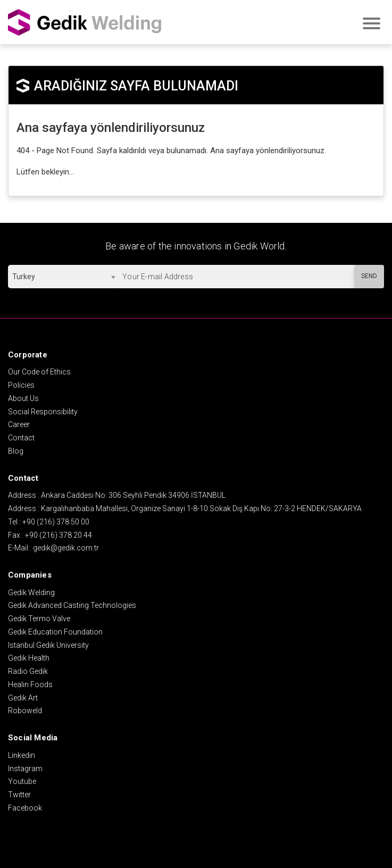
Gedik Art (23, 698)
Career (19, 424)
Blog (16, 451)
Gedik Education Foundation (55, 632)
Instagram (25, 769)
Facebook (25, 808)
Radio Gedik (28, 671)
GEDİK (85, 22)
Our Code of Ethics (39, 372)
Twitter (19, 795)
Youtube (22, 781)
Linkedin (22, 755)
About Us (23, 398)
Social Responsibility (43, 412)
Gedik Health (29, 658)
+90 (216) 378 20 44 (59, 535)
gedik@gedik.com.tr (66, 548)
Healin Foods (30, 685)
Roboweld (25, 711)
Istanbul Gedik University (48, 645)
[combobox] (64, 277)
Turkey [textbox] (24, 277)
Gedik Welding (31, 592)
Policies (21, 385)
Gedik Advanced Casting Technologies (72, 605)
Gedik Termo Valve (39, 619)
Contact (21, 438)
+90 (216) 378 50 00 (56, 522)
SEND (369, 276)
